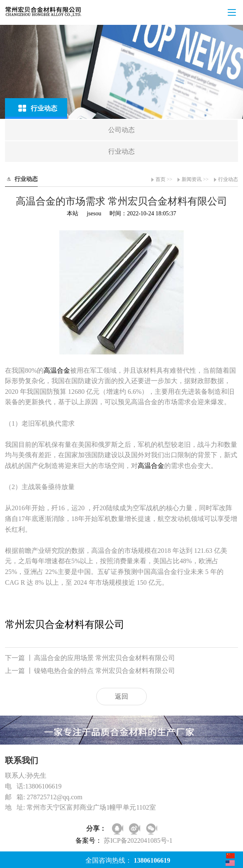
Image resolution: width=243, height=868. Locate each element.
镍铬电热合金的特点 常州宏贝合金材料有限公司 (90, 671)
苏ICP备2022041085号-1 (138, 840)
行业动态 (228, 179)
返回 (121, 696)
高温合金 (57, 370)
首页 (160, 179)
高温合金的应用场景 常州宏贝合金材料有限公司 (90, 658)
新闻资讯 (192, 179)
